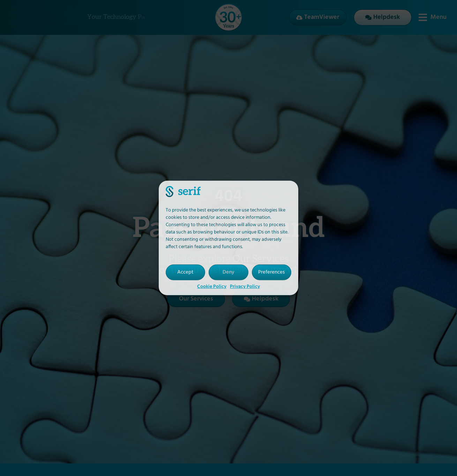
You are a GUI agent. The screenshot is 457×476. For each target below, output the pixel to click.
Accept (185, 272)
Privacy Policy (245, 287)
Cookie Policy (212, 287)
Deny (228, 272)
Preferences (271, 272)
